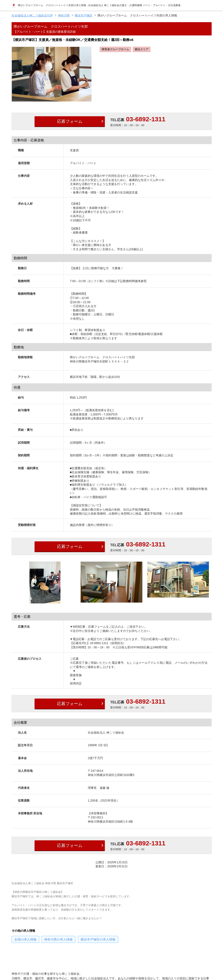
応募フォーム (70, 121)
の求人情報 (25, 939)
